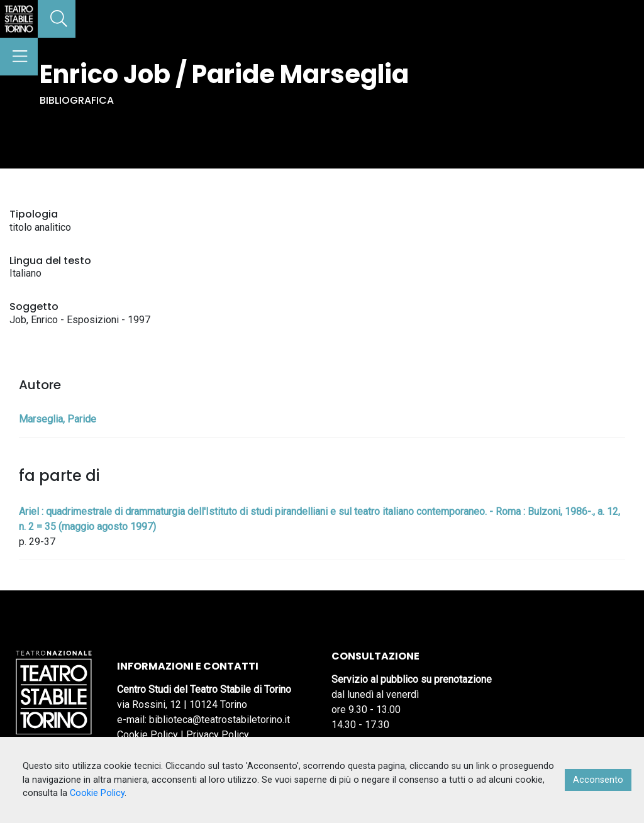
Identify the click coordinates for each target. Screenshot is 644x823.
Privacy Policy (218, 735)
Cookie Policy (147, 735)
